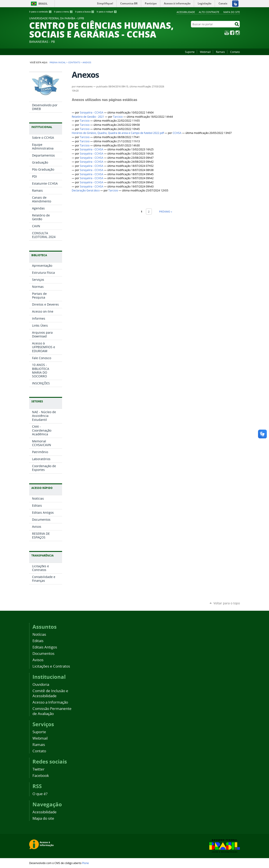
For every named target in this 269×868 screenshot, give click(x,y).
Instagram (238, 33)
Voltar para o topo (227, 603)
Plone (85, 863)
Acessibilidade (186, 12)
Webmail (205, 52)
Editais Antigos (45, 647)
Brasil (43, 4)
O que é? (40, 794)
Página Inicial (58, 62)
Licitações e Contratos (51, 666)
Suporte (190, 52)
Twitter (39, 769)
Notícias (39, 634)
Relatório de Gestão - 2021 (88, 117)
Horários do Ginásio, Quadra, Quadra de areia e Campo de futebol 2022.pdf (118, 133)
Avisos (38, 660)
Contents (74, 62)
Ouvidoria (41, 684)
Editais (38, 641)
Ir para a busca (85, 12)
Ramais (220, 52)
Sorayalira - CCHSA (92, 113)
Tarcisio (118, 117)
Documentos (43, 653)
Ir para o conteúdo (40, 12)
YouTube (227, 33)
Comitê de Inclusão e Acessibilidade (50, 693)
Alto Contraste (209, 12)
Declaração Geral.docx (86, 190)
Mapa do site (232, 12)
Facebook (232, 33)
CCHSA (177, 133)
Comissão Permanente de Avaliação (52, 711)
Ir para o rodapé (107, 12)
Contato (235, 52)
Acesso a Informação (50, 702)
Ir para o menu (63, 12)
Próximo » (166, 212)
